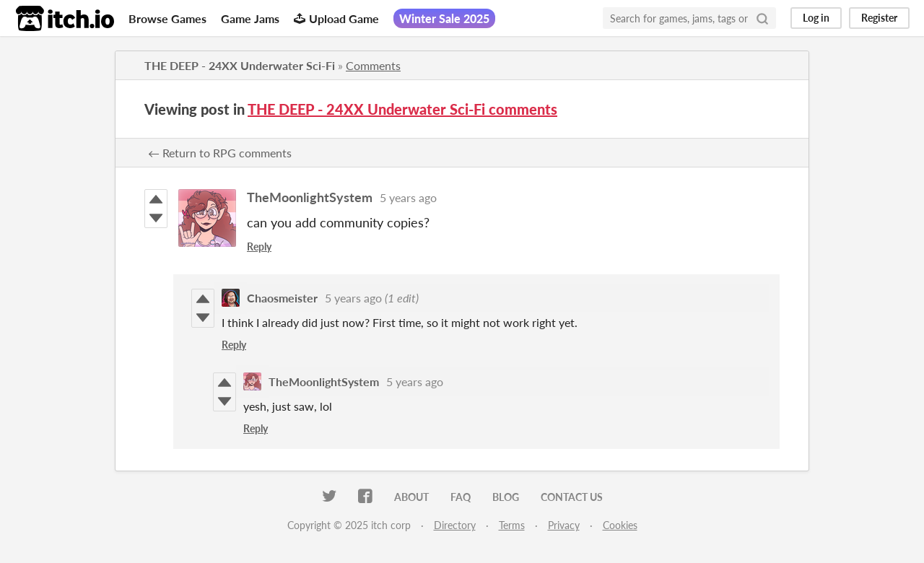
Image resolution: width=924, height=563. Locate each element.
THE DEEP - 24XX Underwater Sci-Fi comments (402, 109)
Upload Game (336, 18)
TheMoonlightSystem (310, 197)
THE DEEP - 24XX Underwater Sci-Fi (240, 65)
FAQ (461, 497)
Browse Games (167, 18)
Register (879, 18)
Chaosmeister (282, 298)
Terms (512, 525)
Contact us (572, 497)
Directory (455, 525)
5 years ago (408, 197)
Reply (259, 246)
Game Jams (250, 18)
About (411, 497)
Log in (816, 18)
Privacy (564, 525)
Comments (373, 65)
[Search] (762, 18)
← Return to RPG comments (220, 153)
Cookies (620, 525)
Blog (506, 497)
